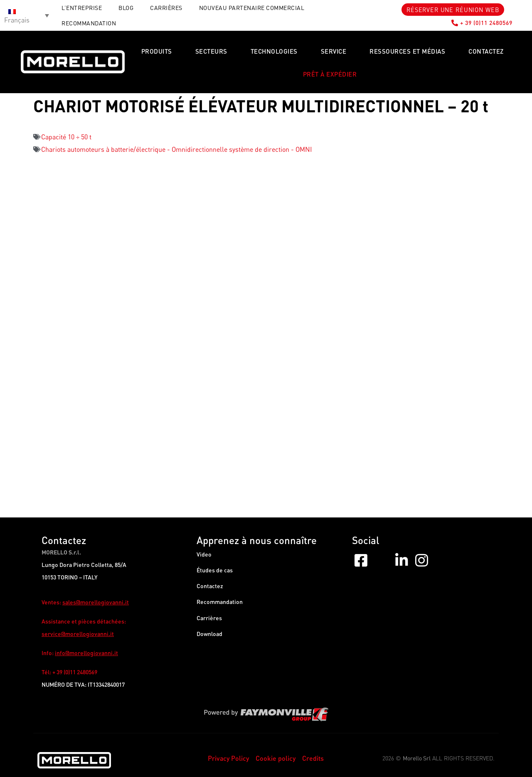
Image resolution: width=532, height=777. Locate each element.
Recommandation (220, 604)
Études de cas (215, 571)
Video (204, 554)
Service (334, 51)
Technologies (274, 51)
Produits (157, 51)
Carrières (166, 8)
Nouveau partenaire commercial (252, 8)
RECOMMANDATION (89, 23)
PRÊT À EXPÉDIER (330, 74)
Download (209, 637)
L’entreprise (82, 8)
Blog (126, 8)
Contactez (486, 51)
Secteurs (211, 51)
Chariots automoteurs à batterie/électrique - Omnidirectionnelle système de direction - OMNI (177, 149)
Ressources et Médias (407, 51)
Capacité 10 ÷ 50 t (66, 137)
